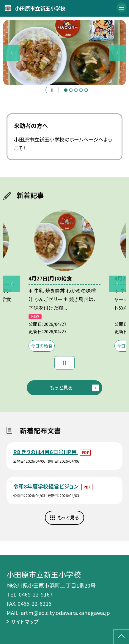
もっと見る (61, 387)
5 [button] (86, 90)
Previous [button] (12, 53)
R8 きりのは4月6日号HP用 (45, 452)
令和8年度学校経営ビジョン (46, 486)
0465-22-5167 (36, 594)
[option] (64, 53)
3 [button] (76, 90)
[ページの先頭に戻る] (121, 637)
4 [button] (81, 90)
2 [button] (71, 90)
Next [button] (117, 53)
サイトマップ (25, 621)
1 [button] (66, 90)
